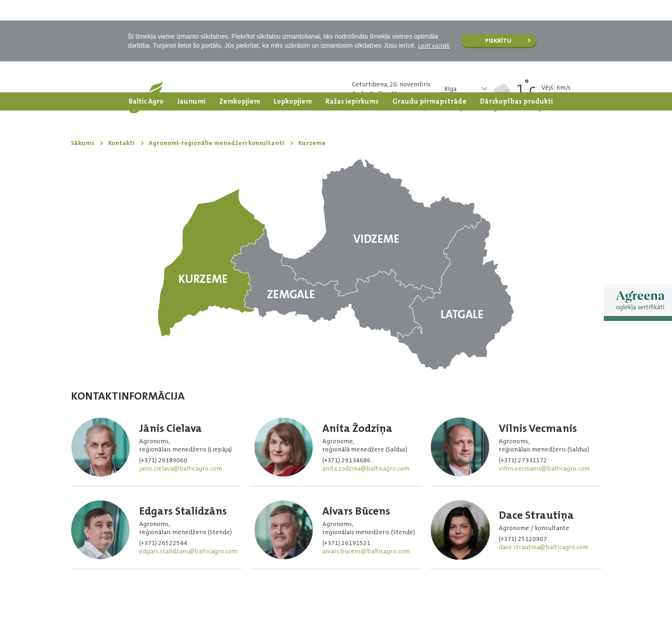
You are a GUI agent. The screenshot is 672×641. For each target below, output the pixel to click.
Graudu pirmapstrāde (429, 9)
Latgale (456, 201)
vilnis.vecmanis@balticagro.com (544, 376)
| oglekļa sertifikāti (502, 609)
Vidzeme (382, 135)
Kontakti (581, 9)
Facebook (562, 608)
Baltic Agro (146, 9)
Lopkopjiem (293, 9)
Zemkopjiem (240, 9)
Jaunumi (191, 9)
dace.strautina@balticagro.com (544, 455)
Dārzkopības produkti (517, 9)
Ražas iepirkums (352, 9)
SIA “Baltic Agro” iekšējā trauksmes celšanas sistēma (145, 608)
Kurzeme (212, 170)
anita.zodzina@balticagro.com (366, 376)
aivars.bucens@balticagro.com (366, 459)
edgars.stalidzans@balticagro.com (188, 459)
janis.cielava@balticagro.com (181, 376)
